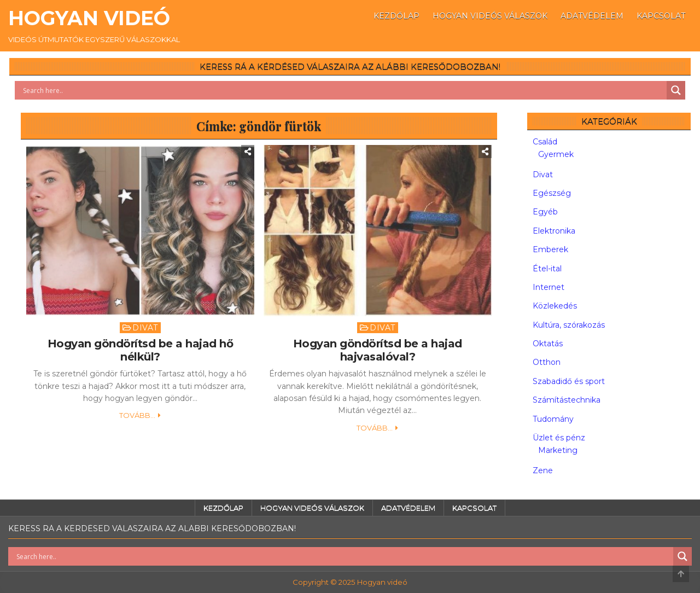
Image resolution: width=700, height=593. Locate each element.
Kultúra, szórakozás (569, 325)
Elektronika (554, 231)
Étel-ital (547, 269)
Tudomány (553, 419)
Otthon (547, 362)
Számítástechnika (567, 400)
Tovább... (137, 415)
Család (545, 142)
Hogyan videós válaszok (490, 16)
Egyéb (545, 212)
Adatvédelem (592, 16)
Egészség (552, 193)
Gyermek (556, 154)
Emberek (550, 249)
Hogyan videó (89, 18)
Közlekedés (555, 306)
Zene (543, 470)
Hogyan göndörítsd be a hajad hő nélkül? (141, 350)
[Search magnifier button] (676, 90)
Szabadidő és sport (569, 381)
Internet (549, 287)
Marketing (558, 450)
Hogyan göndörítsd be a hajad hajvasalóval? (378, 350)
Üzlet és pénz (559, 438)
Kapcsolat (661, 16)
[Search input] (343, 90)
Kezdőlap (396, 16)
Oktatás (548, 344)
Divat (145, 328)
